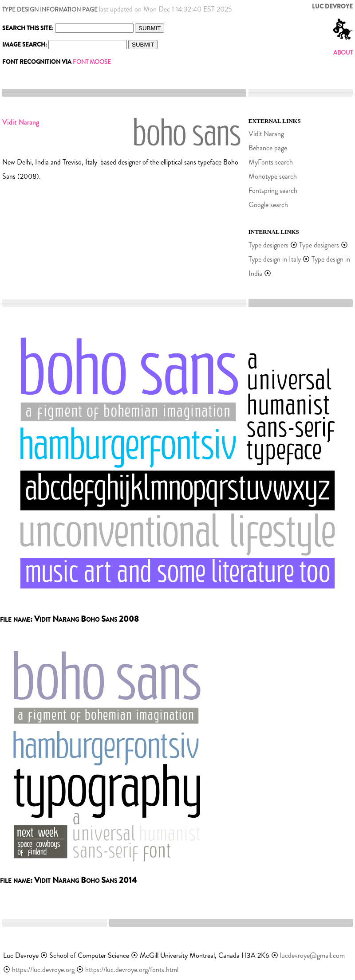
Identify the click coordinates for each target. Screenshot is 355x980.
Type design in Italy (275, 259)
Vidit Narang (266, 134)
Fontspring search (273, 190)
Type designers (268, 245)
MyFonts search (271, 162)
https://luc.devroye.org (43, 970)
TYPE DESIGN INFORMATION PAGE (50, 10)
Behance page (268, 148)
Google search (268, 205)
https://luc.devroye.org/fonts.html (132, 970)
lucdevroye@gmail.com (312, 955)
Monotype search (273, 176)
